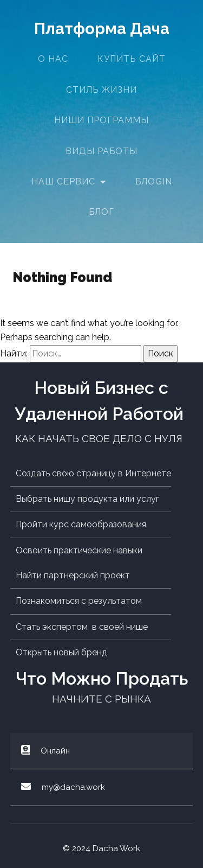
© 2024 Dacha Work (101, 848)
